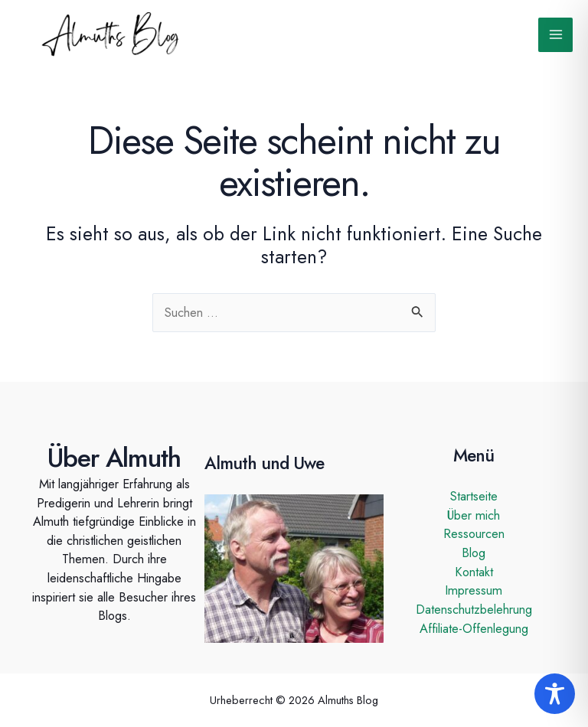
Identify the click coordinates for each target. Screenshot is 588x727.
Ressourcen (474, 533)
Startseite (474, 496)
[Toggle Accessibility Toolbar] (555, 694)
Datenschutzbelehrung (474, 609)
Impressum (474, 590)
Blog (474, 553)
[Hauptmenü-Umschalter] (555, 35)
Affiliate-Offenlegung (474, 628)
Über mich (474, 515)
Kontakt (474, 572)
